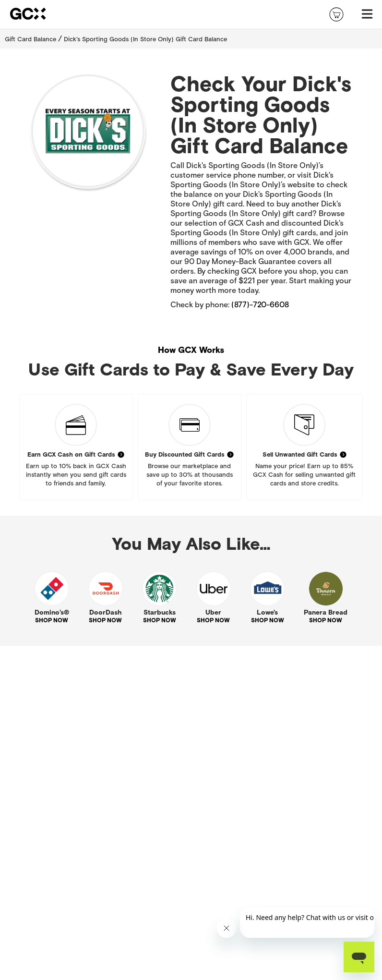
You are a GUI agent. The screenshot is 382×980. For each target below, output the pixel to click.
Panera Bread (326, 612)
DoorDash (106, 612)
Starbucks (160, 612)
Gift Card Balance (30, 39)
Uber (213, 612)
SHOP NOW (52, 620)
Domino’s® (52, 612)
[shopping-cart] (336, 14)
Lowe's (267, 612)
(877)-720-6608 (260, 305)
